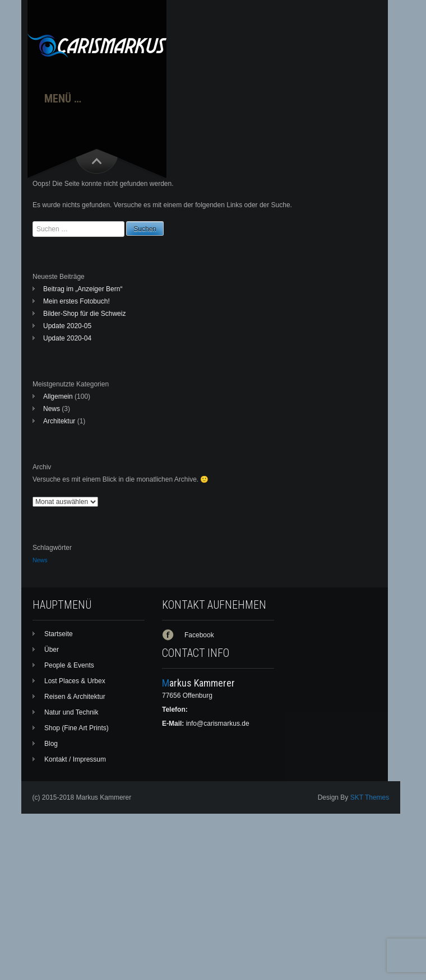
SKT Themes (370, 797)
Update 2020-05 (67, 326)
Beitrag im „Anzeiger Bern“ (83, 289)
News (52, 409)
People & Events (69, 665)
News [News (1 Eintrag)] (40, 560)
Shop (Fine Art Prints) (77, 728)
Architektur (59, 421)
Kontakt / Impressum (75, 759)
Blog (51, 744)
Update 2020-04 (67, 338)
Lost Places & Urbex (75, 681)
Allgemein (58, 396)
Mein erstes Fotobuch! (77, 301)
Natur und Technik (71, 712)
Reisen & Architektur (75, 697)
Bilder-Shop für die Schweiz (84, 314)
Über (52, 650)
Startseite (59, 634)
